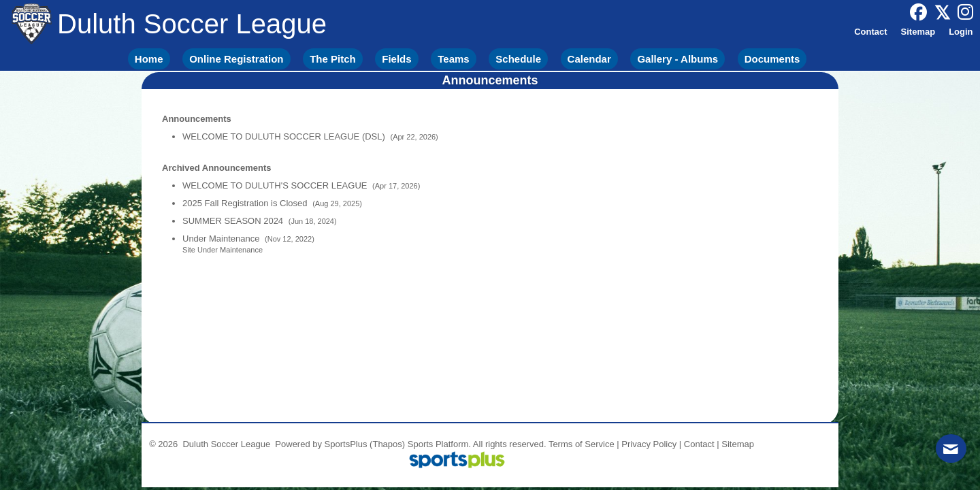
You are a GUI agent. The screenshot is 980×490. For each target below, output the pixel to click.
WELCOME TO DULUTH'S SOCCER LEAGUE (276, 185)
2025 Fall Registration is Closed (246, 203)
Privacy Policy (649, 444)
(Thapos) (387, 444)
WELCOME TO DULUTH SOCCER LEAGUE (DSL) (285, 136)
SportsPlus (346, 444)
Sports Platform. (439, 444)
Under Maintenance (222, 239)
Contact (699, 444)
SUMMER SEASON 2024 (234, 221)
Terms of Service (582, 444)
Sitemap (738, 444)
